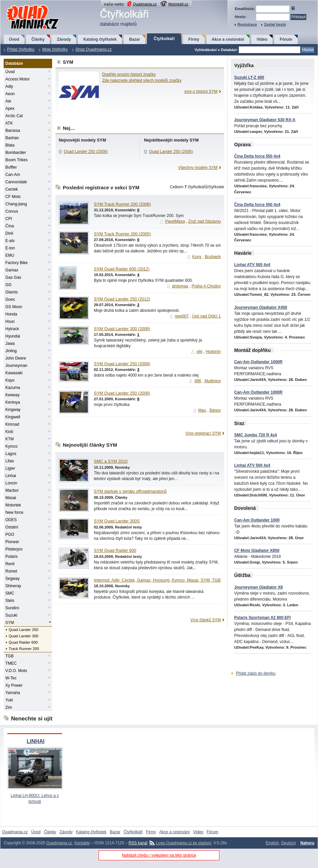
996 (198, 381)
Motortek (13, 505)
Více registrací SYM (203, 433)
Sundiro (12, 608)
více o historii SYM (201, 91)
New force (14, 512)
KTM (10, 439)
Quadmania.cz (145, 4)
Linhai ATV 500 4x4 (252, 265)
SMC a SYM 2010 (111, 461)
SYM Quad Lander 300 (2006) (122, 329)
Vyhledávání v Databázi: (216, 50)
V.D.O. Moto (16, 671)
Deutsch (289, 843)
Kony (197, 257)
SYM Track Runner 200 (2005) (122, 234)
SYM (10, 623)
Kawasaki (14, 373)
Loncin (11, 483)
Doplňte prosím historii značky (129, 74)
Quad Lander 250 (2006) (86, 152)
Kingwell (13, 417)
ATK (9, 123)
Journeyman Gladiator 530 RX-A (265, 120)
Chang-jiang (16, 204)
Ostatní (12, 527)
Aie (8, 101)
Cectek (12, 189)
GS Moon (14, 307)
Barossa (13, 131)
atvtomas (180, 286)
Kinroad (12, 424)
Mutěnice (213, 381)
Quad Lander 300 (24, 636)
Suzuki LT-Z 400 (249, 77)
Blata (10, 145)
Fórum (286, 39)
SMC (10, 593)
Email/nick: (245, 9)
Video (262, 39)
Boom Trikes (17, 160)
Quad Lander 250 (24, 630)
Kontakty (82, 843)
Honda (11, 314)
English (272, 843)
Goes (10, 299)
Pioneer (12, 542)
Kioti (9, 432)
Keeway (13, 395)
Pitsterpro (14, 549)
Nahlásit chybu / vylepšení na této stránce (159, 855)
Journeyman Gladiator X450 (261, 307)
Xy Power (14, 685)
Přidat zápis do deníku (256, 673)
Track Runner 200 (24, 649)
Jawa (10, 344)
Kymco (12, 446)
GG (9, 285)
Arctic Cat (14, 116)
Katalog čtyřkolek (100, 39)
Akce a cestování (228, 39)
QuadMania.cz (25, 5)
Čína (10, 226)
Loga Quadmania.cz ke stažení (184, 843)
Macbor (12, 490)
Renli (10, 564)
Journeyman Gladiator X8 (258, 587)
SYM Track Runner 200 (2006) (122, 204)
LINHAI (36, 741)
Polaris (12, 557)
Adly (9, 86)
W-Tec (11, 678)
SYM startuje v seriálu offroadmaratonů (130, 491)
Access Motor (18, 79)
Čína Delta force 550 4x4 (257, 156)
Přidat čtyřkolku (21, 49)
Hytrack (12, 329)
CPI (9, 219)
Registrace (247, 24)
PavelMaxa (175, 221)
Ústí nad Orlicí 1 (206, 316)
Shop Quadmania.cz (94, 49)
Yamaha (13, 693)
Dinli (9, 233)
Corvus (12, 211)
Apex (10, 108)
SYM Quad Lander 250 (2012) (122, 299)
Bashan (12, 138)
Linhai (11, 476)
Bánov (215, 410)
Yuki (9, 700)
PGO (10, 534)
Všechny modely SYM (198, 168)
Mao (202, 410)
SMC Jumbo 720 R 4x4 (256, 435)
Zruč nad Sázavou (205, 221)
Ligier (10, 468)
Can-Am (13, 175)
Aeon (10, 94)
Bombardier (16, 153)
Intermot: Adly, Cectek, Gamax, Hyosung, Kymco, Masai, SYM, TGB (157, 580)
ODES (11, 520)
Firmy (194, 39)
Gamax (12, 270)
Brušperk (213, 257)
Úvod (14, 39)
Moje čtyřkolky (55, 49)
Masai (11, 498)
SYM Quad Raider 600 (115, 551)
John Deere (16, 358)
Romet (11, 571)
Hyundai (13, 336)
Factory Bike (17, 263)
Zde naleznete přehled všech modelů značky (142, 80)
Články (38, 39)
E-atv (10, 241)
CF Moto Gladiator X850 (257, 551)
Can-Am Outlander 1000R (258, 362)
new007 (182, 316)
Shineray (13, 586)
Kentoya (13, 402)
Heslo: (241, 17)
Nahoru (307, 843)
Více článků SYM (206, 620)
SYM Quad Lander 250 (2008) (122, 364)
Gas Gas (13, 277)
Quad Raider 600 (23, 642)
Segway (13, 579)
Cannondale (16, 182)
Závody (64, 39)
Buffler (11, 167)
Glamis (12, 292)
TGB (10, 656)
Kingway (13, 410)
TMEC (11, 663)
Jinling (11, 351)
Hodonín (213, 352)
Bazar (134, 39)
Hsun (10, 321)
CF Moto (13, 197)
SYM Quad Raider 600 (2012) (122, 269)
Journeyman (16, 366)
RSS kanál (138, 843)
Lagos (11, 454)
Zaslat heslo (275, 24)
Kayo (10, 380)
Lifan (10, 461)
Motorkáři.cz (178, 4)
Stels (10, 601)
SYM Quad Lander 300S (117, 521)
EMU (10, 255)
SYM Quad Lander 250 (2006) (122, 393)
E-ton (10, 248)
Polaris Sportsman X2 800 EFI (262, 618)
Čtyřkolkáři (164, 39)
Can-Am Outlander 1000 (257, 520)
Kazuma (13, 388)
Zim (9, 707)
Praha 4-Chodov (206, 286)
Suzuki (11, 615)
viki (199, 352)
